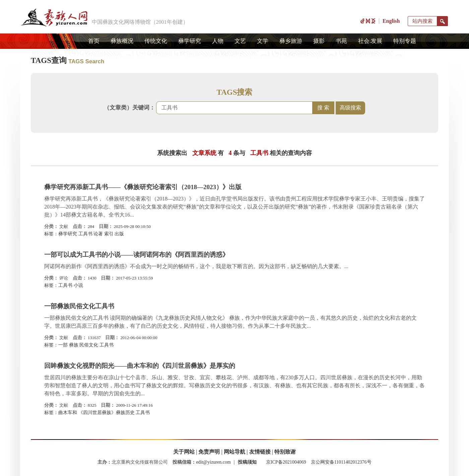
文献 (64, 226)
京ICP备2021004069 (286, 462)
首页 (94, 41)
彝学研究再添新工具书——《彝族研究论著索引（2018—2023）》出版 (143, 187)
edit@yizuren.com (213, 462)
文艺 (240, 41)
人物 (218, 41)
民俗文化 (89, 345)
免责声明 (209, 452)
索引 (109, 234)
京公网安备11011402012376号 (341, 462)
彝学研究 (190, 41)
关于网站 (184, 452)
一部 (63, 345)
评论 (64, 278)
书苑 (341, 41)
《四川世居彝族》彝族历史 (107, 413)
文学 (263, 41)
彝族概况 (122, 41)
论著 (98, 234)
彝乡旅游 (291, 41)
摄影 (319, 41)
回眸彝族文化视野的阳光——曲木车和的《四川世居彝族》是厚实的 (140, 366)
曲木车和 (68, 413)
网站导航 (234, 452)
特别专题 (405, 41)
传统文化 (156, 41)
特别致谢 (285, 452)
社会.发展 (370, 41)
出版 (119, 234)
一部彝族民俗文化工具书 (79, 306)
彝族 (74, 345)
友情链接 (260, 452)
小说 (78, 285)
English (391, 21)
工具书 (85, 234)
